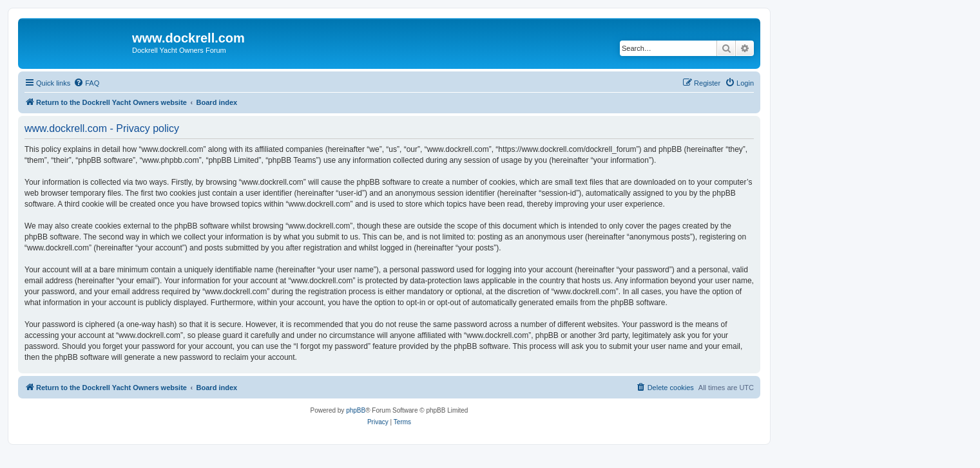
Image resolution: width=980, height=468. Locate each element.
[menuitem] (86, 83)
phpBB (356, 410)
